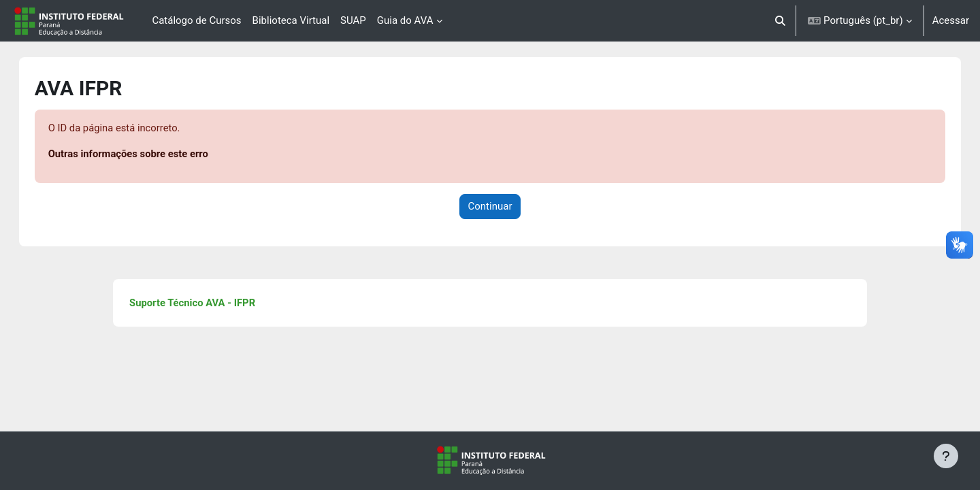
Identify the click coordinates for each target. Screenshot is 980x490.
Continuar (490, 207)
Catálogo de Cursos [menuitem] (196, 20)
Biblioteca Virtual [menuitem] (291, 20)
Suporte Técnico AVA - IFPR (204, 304)
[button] (781, 21)
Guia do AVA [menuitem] (405, 20)
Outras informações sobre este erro (143, 154)
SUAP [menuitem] (353, 20)
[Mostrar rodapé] (946, 456)
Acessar (951, 20)
